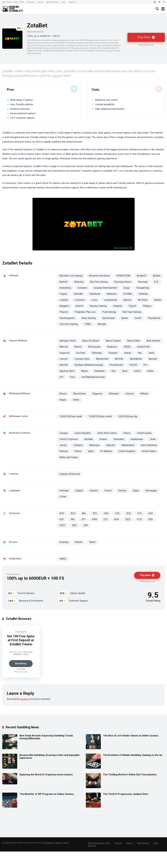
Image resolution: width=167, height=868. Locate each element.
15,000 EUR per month (100, 416)
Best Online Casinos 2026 (13, 2)
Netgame (64, 306)
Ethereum (97, 353)
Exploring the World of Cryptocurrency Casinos (46, 775)
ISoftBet (128, 294)
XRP (74, 525)
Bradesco (112, 347)
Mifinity (144, 394)
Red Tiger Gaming (132, 312)
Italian (136, 491)
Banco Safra (133, 341)
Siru (113, 371)
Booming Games (123, 282)
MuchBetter (136, 359)
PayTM (133, 365)
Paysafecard (116, 365)
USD (150, 519)
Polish (63, 497)
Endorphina (65, 288)
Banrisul (64, 347)
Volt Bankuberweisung (93, 377)
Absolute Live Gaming (71, 276)
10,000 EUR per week (71, 416)
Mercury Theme (62, 843)
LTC (106, 519)
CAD (106, 513)
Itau (140, 353)
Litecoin (64, 359)
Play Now (146, 37)
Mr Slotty (143, 300)
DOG (129, 513)
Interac (128, 353)
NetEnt (158, 300)
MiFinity (119, 359)
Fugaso (63, 294)
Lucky (94, 300)
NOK (117, 519)
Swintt (138, 318)
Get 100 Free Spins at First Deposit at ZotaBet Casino (21, 640)
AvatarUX (142, 276)
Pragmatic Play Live (85, 312)
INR (72, 519)
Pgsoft (132, 306)
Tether (150, 371)
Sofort (137, 371)
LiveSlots (80, 300)
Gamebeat (95, 294)
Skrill (125, 371)
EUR (151, 513)
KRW (95, 519)
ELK (156, 282)
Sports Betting (52, 2)
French (108, 491)
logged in (25, 699)
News (63, 2)
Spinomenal (108, 318)
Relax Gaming (89, 318)
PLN (139, 519)
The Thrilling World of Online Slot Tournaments (130, 775)
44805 (63, 559)
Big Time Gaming (99, 282)
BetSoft (64, 282)
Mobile (79, 542)
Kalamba (143, 294)
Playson (64, 312)
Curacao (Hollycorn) (70, 474)
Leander (64, 300)
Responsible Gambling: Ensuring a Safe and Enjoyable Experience (50, 757)
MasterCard (102, 359)
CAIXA (127, 347)
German (122, 491)
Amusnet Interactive (99, 276)
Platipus (147, 306)
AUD (62, 513)
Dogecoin (64, 353)
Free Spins (21, 632)
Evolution (82, 288)
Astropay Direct (68, 341)
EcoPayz (81, 353)
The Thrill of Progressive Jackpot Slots (126, 794)
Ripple (84, 371)
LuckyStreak (110, 300)
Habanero (112, 294)
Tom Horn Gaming (69, 324)
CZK (117, 513)
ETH (140, 513)
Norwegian (151, 491)
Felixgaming (142, 288)
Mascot (127, 300)
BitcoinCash (79, 394)
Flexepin (113, 353)
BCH (73, 513)
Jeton (151, 353)
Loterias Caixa (82, 359)
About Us (72, 2)
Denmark (64, 491)
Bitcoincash (94, 347)
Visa (72, 377)
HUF (62, 519)
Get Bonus (21, 664)
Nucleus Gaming (98, 306)
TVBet (88, 324)
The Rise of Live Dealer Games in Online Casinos (131, 736)
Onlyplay (118, 306)
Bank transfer (153, 341)
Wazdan (102, 324)
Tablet (92, 542)
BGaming (79, 282)
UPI (61, 377)
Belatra (157, 276)
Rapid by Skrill (67, 371)
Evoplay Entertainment (105, 288)
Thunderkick (154, 318)
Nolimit (79, 306)
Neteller (64, 365)
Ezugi (126, 288)
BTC (95, 513)
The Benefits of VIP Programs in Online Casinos (47, 794)
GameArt (78, 294)
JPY (83, 519)
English (79, 491)
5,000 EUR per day (128, 416)
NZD (128, 519)
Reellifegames (67, 318)
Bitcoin (78, 347)
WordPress (50, 843)
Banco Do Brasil (91, 341)
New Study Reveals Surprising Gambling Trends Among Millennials (46, 737)
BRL (84, 513)
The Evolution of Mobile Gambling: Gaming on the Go (133, 755)
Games (40, 2)
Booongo (143, 282)
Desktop (64, 542)
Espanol (94, 491)
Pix (145, 365)
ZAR (86, 525)
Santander (100, 371)
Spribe (125, 318)
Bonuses (31, 2)
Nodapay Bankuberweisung (89, 365)
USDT (62, 525)
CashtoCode (143, 347)
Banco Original (113, 341)
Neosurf (153, 359)
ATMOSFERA (123, 276)
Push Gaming (109, 312)
